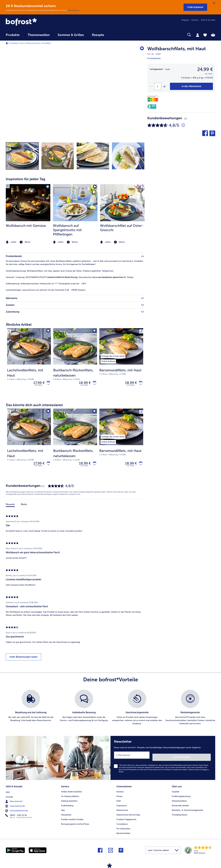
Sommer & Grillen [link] (71, 35)
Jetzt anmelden (198, 757)
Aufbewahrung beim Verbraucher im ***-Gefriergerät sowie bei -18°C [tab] (46, 284)
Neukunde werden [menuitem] (180, 805)
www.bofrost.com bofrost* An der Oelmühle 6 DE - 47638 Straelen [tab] (46, 290)
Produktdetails (154, 58)
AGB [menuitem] (119, 800)
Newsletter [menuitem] (66, 814)
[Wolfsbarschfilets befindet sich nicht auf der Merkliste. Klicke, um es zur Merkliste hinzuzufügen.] (141, 49)
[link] (37, 22)
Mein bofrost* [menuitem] (14, 800)
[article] (75, 208)
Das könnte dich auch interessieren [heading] (34, 406)
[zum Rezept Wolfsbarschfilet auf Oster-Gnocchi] (122, 203)
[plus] (164, 86)
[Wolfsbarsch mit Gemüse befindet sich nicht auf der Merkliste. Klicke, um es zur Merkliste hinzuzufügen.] (47, 187)
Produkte (14, 43)
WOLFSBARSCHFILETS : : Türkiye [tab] (70, 277)
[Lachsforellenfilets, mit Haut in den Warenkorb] (47, 383)
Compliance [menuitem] (122, 823)
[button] (195, 7)
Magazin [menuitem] (185, 20)
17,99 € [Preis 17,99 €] (37, 383)
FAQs (78, 497)
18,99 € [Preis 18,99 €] (83, 383)
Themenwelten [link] (39, 35)
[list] (110, 710)
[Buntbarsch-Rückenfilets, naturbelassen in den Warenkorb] (94, 383)
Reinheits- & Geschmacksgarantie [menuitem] (187, 810)
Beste (24, 507)
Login (167, 69)
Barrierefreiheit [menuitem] (123, 833)
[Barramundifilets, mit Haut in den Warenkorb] (140, 383)
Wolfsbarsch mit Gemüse (26, 226)
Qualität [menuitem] (176, 791)
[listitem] (28, 214)
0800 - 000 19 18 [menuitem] (16, 814)
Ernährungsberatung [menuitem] (181, 796)
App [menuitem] (63, 810)
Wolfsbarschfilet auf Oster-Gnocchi (122, 228)
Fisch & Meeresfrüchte (30, 43)
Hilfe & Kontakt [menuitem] (208, 20)
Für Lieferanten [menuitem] (123, 828)
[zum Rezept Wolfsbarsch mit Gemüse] (28, 203)
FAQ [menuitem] (8, 791)
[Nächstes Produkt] (140, 331)
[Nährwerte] (154, 99)
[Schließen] (214, 3)
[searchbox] (114, 35)
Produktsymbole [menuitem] (179, 814)
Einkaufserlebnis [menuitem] (179, 800)
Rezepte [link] (98, 35)
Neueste (10, 507)
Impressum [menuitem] (122, 805)
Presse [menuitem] (119, 796)
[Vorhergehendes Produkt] (10, 331)
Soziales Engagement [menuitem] (126, 819)
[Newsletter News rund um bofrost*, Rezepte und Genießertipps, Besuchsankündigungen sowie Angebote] (163, 759)
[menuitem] (13, 36)
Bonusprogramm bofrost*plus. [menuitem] (75, 823)
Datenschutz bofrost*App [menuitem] (128, 814)
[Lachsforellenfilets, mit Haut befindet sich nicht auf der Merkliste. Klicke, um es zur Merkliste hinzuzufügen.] (48, 331)
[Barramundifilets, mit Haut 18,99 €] (121, 363)
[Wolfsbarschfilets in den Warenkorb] (191, 86)
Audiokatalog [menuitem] (67, 805)
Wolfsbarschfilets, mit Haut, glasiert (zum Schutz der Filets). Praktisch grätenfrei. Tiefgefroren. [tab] (60, 271)
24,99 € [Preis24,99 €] (205, 69)
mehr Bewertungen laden (24, 659)
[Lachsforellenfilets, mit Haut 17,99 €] (29, 363)
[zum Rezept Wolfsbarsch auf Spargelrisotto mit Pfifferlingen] (75, 203)
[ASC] (152, 107)
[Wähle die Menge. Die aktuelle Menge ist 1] (158, 86)
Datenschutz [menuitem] (122, 810)
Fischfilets (46, 43)
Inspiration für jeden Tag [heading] (25, 179)
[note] (28, 242)
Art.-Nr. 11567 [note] (154, 54)
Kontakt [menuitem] (9, 796)
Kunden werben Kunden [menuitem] (72, 819)
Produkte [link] (13, 35)
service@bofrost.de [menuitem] (17, 810)
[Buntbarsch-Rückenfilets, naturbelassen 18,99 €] (75, 363)
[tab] (198, 35)
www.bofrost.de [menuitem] (15, 805)
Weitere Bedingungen (73, 10)
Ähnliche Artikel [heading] (19, 324)
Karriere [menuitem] (195, 20)
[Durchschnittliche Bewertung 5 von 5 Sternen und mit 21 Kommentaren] (183, 125)
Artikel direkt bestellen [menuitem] (72, 791)
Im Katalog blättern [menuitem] (70, 796)
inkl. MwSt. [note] (38, 386)
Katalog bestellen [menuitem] (69, 800)
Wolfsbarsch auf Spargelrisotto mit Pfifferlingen (67, 230)
